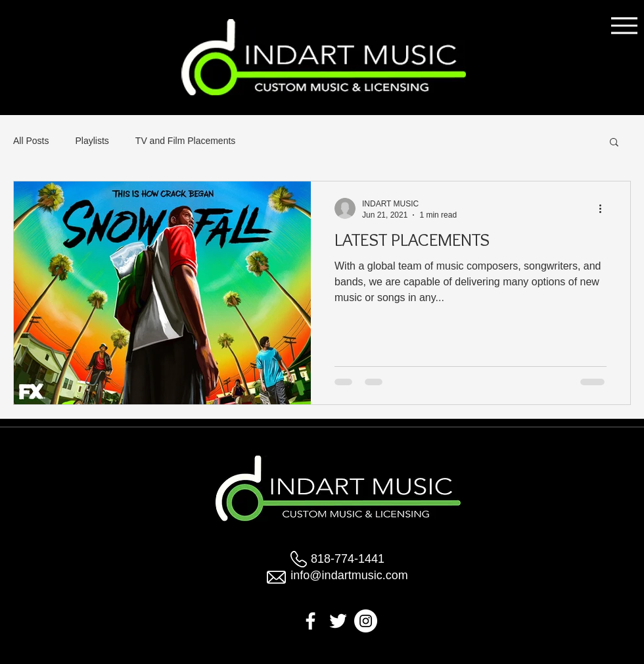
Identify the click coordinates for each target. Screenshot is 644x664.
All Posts (31, 141)
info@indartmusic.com (349, 575)
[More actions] (605, 208)
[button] (614, 143)
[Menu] (624, 25)
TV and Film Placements (186, 141)
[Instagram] (366, 621)
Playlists (92, 141)
